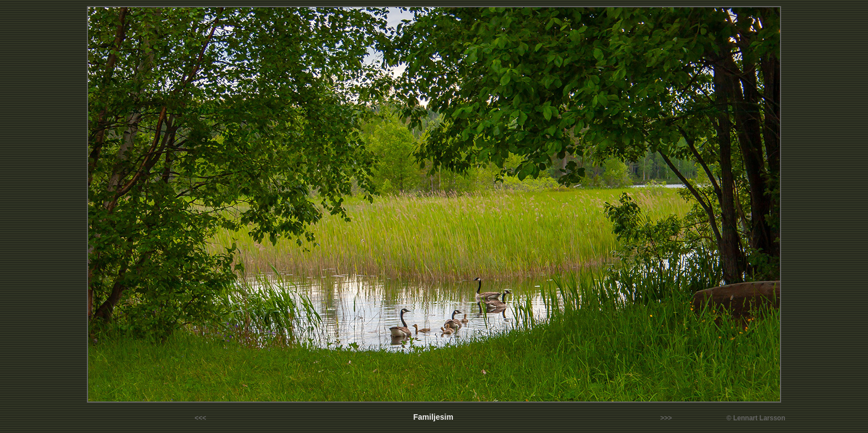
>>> (666, 418)
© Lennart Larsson (756, 418)
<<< (201, 418)
